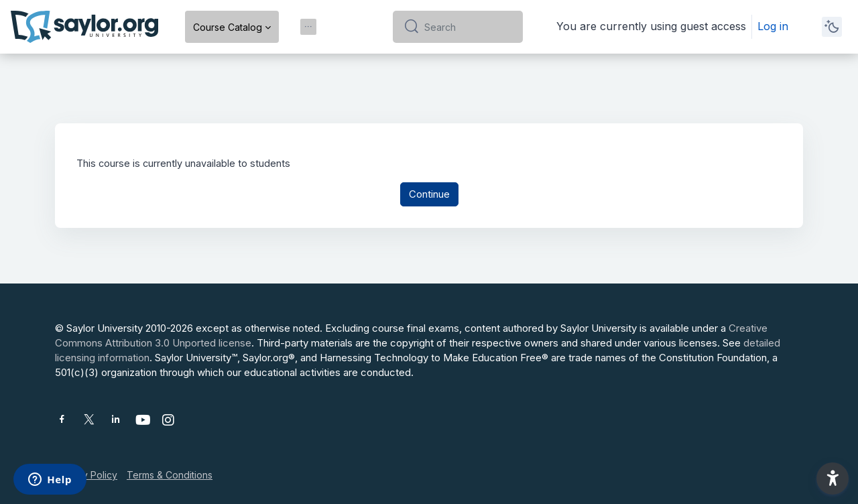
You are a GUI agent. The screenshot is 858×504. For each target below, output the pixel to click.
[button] (833, 479)
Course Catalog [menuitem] (228, 27)
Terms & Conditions (170, 475)
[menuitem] (308, 27)
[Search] (468, 27)
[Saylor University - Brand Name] (84, 27)
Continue (429, 195)
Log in (773, 26)
